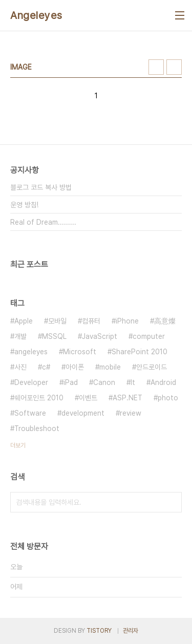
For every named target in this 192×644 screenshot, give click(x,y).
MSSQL (54, 336)
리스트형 (174, 67)
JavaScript (100, 336)
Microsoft (80, 352)
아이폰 (75, 367)
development (83, 413)
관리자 (131, 631)
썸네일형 (156, 67)
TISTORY (99, 631)
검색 (172, 502)
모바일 (57, 321)
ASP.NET (127, 398)
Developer (31, 382)
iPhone (127, 321)
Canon (104, 382)
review (131, 413)
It (133, 382)
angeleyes (31, 352)
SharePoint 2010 (140, 352)
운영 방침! (24, 205)
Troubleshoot (37, 428)
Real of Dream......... (43, 222)
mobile (110, 367)
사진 (20, 367)
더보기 (18, 445)
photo (168, 398)
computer (149, 336)
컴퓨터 (91, 321)
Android (163, 382)
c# (46, 367)
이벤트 (88, 398)
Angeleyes (36, 15)
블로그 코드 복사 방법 (41, 187)
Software (30, 413)
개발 (20, 336)
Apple (24, 321)
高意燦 (165, 321)
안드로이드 (152, 367)
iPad (71, 382)
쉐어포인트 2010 (39, 398)
